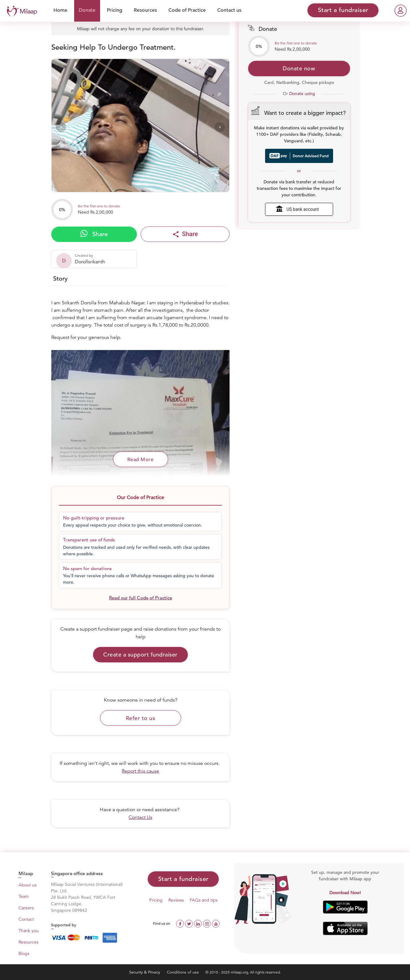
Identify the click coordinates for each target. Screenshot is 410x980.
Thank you (29, 931)
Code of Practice (187, 10)
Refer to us (141, 718)
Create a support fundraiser (140, 655)
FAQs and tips (204, 900)
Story (60, 279)
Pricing (115, 10)
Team (24, 896)
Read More (141, 460)
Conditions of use (183, 972)
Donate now (299, 68)
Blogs (24, 953)
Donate (87, 10)
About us (27, 885)
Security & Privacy (145, 972)
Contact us (229, 10)
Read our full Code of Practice (141, 598)
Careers (26, 908)
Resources (145, 10)
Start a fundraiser (183, 879)
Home (60, 10)
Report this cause (140, 771)
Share (94, 234)
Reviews (176, 900)
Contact (26, 919)
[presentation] (61, 127)
